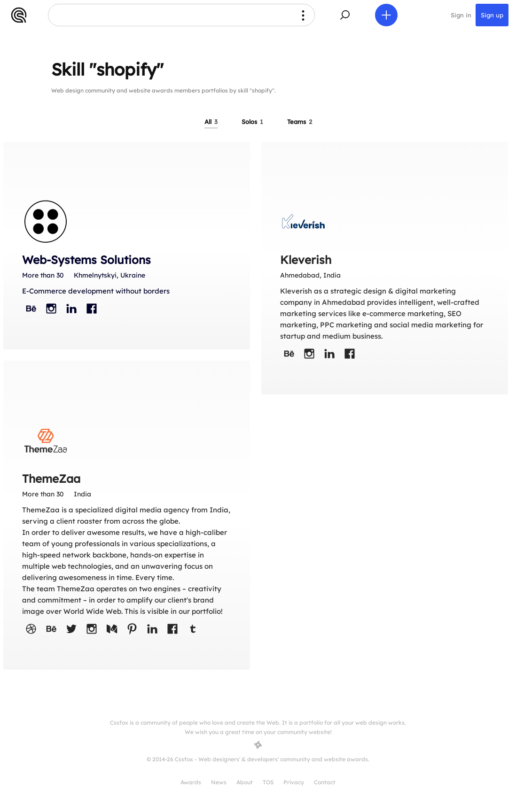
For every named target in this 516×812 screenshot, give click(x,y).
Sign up (492, 15)
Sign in (461, 15)
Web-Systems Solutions (86, 260)
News (219, 782)
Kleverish (306, 260)
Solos (252, 122)
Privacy (294, 782)
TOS (268, 782)
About (245, 782)
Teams (300, 122)
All (211, 122)
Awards (191, 782)
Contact (325, 782)
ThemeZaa (51, 479)
